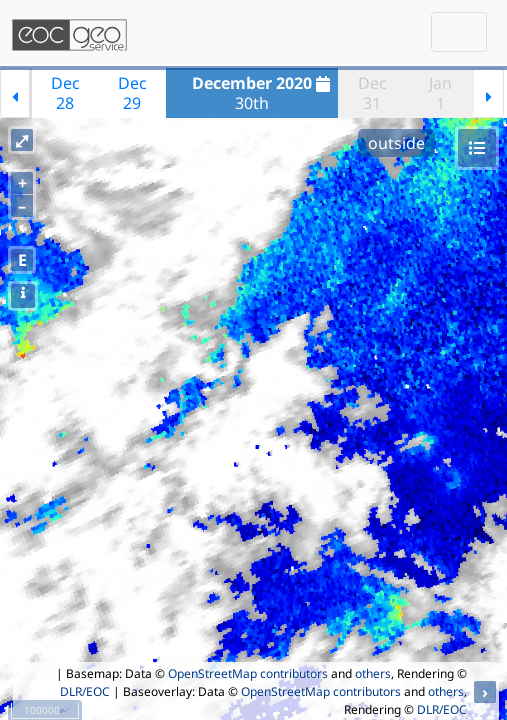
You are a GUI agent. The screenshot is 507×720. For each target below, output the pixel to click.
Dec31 (372, 93)
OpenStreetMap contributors (248, 673)
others (373, 673)
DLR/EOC (85, 691)
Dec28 (65, 93)
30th (263, 93)
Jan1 (440, 93)
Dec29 (132, 93)
